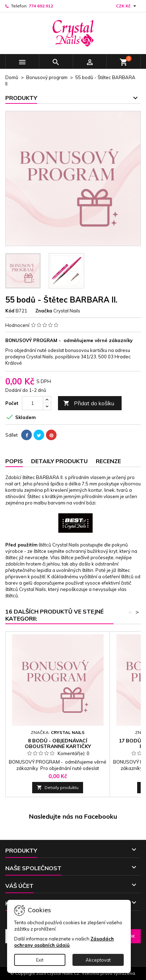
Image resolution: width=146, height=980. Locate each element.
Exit (40, 960)
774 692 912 (41, 6)
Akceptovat (98, 960)
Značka (44, 311)
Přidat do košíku (89, 403)
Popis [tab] (14, 461)
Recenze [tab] (108, 461)
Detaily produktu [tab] (59, 461)
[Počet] (33, 403)
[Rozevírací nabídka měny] (127, 6)
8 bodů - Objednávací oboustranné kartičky (58, 743)
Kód (10, 311)
